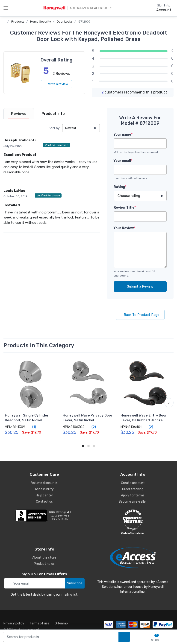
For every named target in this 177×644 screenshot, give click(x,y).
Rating (120, 187)
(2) (91, 427)
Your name (123, 135)
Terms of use (40, 623)
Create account (133, 483)
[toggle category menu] (6, 8)
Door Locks (65, 22)
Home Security (41, 22)
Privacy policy (14, 623)
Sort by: (55, 128)
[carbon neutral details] (133, 522)
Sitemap (61, 623)
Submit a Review (140, 286)
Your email (123, 161)
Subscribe (75, 583)
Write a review (56, 84)
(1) (31, 427)
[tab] (19, 114)
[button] (169, 403)
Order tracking (133, 489)
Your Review (124, 228)
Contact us (44, 502)
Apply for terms (133, 495)
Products (18, 22)
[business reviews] (44, 516)
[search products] (124, 637)
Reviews (19, 114)
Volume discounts (44, 483)
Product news (44, 564)
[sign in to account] (161, 8)
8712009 (84, 22)
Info (53, 114)
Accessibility (44, 489)
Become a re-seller (133, 502)
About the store (44, 558)
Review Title (125, 208)
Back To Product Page (140, 315)
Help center (44, 495)
